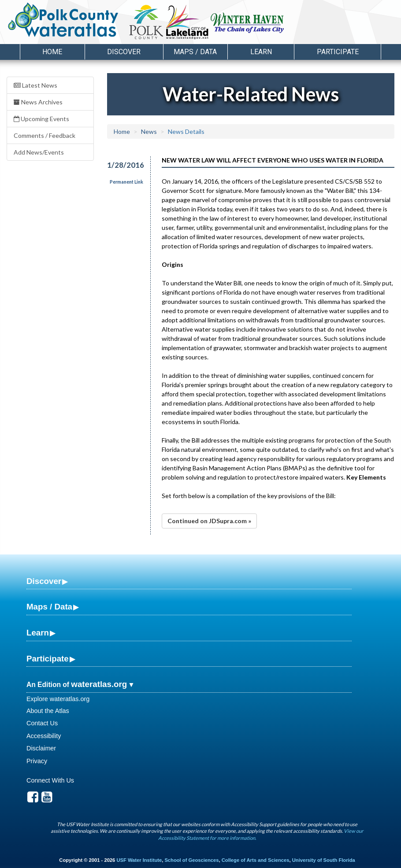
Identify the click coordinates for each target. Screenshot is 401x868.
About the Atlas (48, 711)
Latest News (35, 85)
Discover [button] (124, 52)
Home (52, 52)
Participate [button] (338, 52)
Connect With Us (50, 780)
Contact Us (42, 723)
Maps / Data (49, 607)
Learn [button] (261, 52)
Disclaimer (41, 748)
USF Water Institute (139, 860)
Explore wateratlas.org (58, 699)
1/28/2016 (124, 165)
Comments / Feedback (45, 135)
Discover (44, 581)
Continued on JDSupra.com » (209, 521)
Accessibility (44, 736)
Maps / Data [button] (195, 52)
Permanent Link (126, 182)
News (149, 131)
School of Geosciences (191, 860)
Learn (38, 633)
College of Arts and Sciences (256, 860)
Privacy (37, 761)
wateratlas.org (99, 684)
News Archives (38, 102)
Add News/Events (39, 152)
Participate (48, 659)
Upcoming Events (41, 119)
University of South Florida (324, 860)
